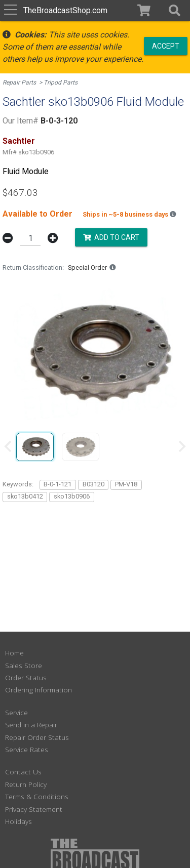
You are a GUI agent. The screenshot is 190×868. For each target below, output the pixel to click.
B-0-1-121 (58, 484)
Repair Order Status (37, 737)
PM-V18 (126, 484)
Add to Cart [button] (111, 237)
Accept (166, 46)
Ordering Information (39, 690)
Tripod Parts (61, 82)
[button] (175, 10)
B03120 (93, 484)
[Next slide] (181, 446)
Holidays (18, 821)
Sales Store (24, 665)
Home (14, 653)
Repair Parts (19, 82)
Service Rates (27, 749)
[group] (35, 446)
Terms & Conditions (37, 796)
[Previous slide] (9, 446)
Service (16, 712)
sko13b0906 (72, 496)
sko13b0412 (25, 496)
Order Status (26, 677)
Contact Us (23, 772)
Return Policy (26, 784)
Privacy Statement (34, 809)
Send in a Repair (31, 725)
